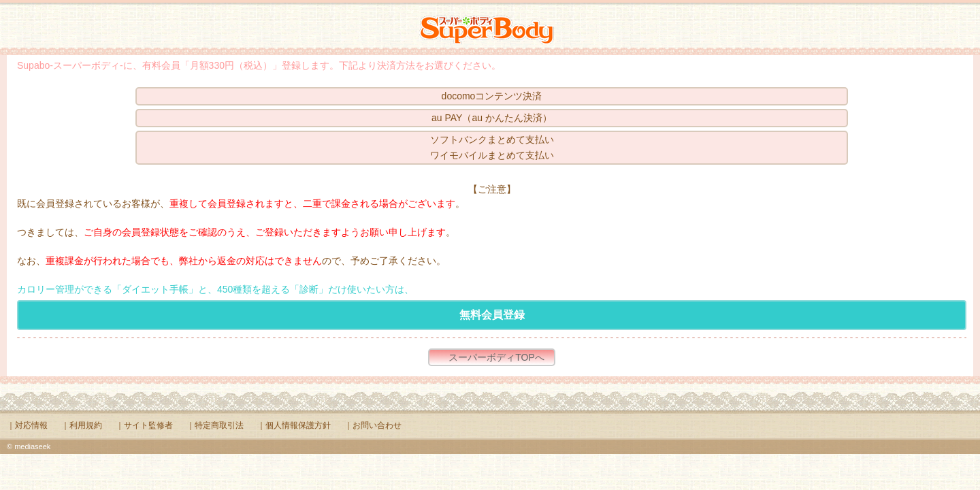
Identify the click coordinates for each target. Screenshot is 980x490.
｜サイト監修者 (144, 425)
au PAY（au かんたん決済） (492, 118)
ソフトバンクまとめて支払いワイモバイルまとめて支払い (492, 147)
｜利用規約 (82, 425)
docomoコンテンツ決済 (492, 96)
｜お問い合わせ (373, 425)
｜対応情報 (27, 425)
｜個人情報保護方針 (294, 425)
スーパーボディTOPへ (496, 357)
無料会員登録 (492, 315)
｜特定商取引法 (215, 425)
